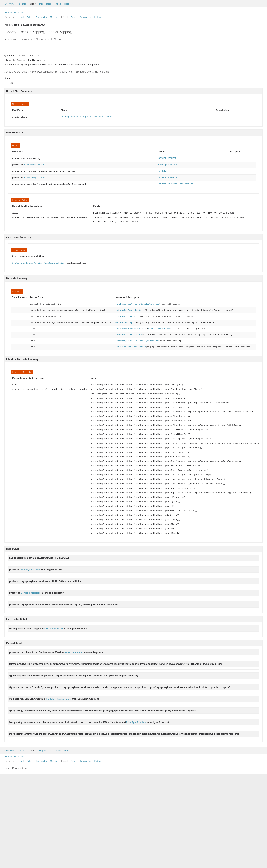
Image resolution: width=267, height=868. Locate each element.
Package (22, 4)
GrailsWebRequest (151, 302)
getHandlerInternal (126, 315)
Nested (20, 17)
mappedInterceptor (126, 321)
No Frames (19, 13)
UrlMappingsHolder (35, 176)
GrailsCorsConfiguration (162, 327)
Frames (9, 13)
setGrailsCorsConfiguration (131, 327)
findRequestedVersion (128, 302)
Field (29, 17)
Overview (9, 4)
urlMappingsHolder (168, 176)
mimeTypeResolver (168, 164)
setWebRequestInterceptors (131, 345)
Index (58, 4)
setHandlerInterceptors (129, 333)
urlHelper (163, 170)
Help (67, 4)
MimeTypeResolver (34, 164)
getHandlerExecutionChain (130, 308)
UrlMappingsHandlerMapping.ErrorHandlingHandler (89, 117)
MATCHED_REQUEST (167, 158)
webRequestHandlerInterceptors (175, 182)
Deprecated (45, 4)
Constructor (41, 17)
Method (54, 17)
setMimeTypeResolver (127, 339)
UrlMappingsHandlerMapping (27, 261)
